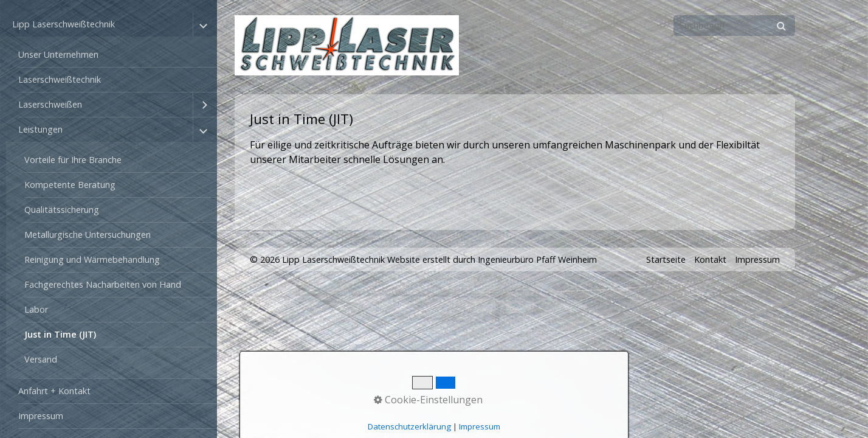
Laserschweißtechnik (60, 79)
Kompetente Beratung (70, 185)
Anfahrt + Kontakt (54, 391)
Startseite (666, 259)
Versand (41, 359)
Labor (36, 309)
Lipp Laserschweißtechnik (64, 24)
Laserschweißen (50, 104)
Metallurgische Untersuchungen (88, 235)
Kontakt (710, 259)
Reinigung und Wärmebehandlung (92, 259)
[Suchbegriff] (734, 26)
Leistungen (40, 129)
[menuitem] (112, 55)
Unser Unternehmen (58, 54)
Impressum (41, 416)
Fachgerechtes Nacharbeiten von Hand (103, 284)
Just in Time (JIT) (60, 334)
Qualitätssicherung (62, 210)
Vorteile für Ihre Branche (73, 160)
